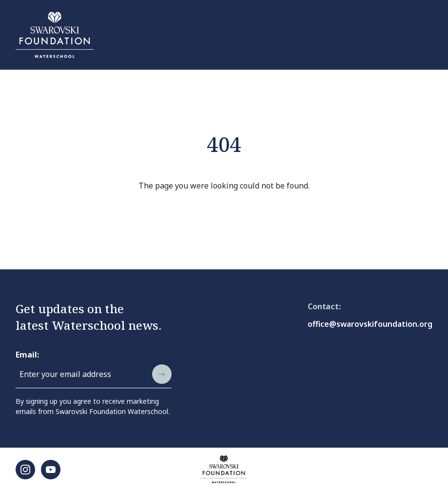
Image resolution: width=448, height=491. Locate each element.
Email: (27, 355)
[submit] (162, 374)
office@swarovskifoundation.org (370, 324)
